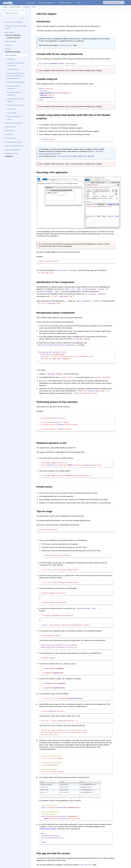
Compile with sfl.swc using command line (15, 64)
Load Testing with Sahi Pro (14, 142)
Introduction (31, 3)
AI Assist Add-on (10, 138)
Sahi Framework (10, 41)
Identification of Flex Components (14, 87)
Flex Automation (11, 55)
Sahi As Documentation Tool (14, 146)
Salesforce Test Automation (14, 123)
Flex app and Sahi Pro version (14, 118)
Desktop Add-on (10, 127)
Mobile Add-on (10, 131)
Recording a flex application (16, 82)
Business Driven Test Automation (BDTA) (16, 27)
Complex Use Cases (12, 154)
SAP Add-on (9, 134)
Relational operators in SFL (16, 105)
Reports (8, 49)
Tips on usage (12, 113)
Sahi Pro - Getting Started (13, 22)
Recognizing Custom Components (14, 94)
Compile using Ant (13, 69)
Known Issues (12, 109)
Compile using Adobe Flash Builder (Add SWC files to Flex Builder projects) (15, 76)
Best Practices (10, 32)
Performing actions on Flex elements (16, 100)
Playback (8, 45)
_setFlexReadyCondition (48, 825)
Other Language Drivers (13, 150)
